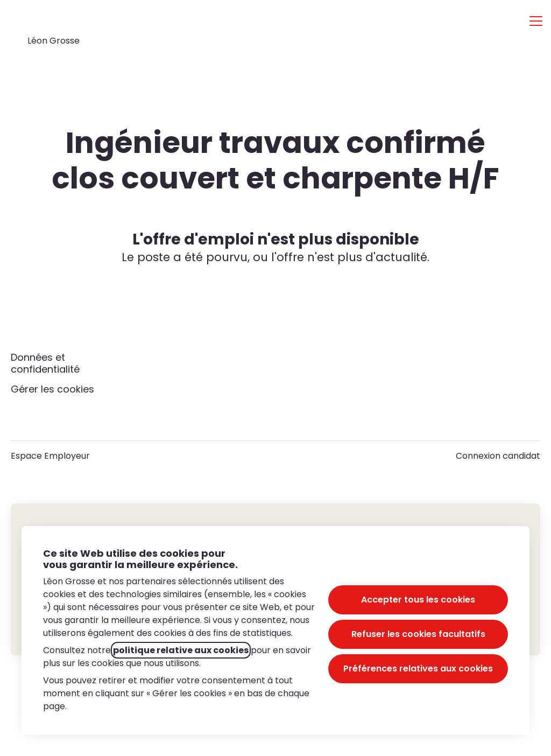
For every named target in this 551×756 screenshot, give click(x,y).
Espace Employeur (50, 456)
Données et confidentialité (45, 363)
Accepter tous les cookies (418, 600)
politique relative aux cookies (181, 650)
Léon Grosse (54, 41)
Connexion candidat (498, 456)
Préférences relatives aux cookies (418, 668)
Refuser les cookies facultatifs (418, 634)
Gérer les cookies (52, 389)
